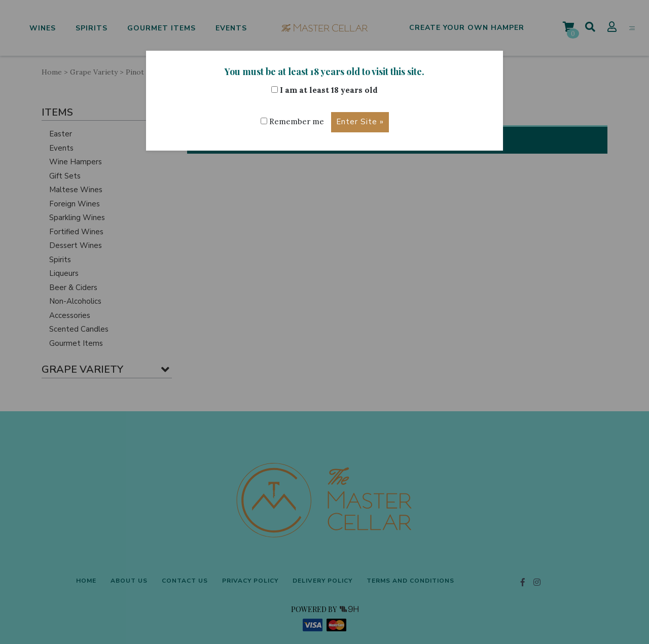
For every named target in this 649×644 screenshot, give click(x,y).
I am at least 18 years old (324, 90)
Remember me (292, 121)
